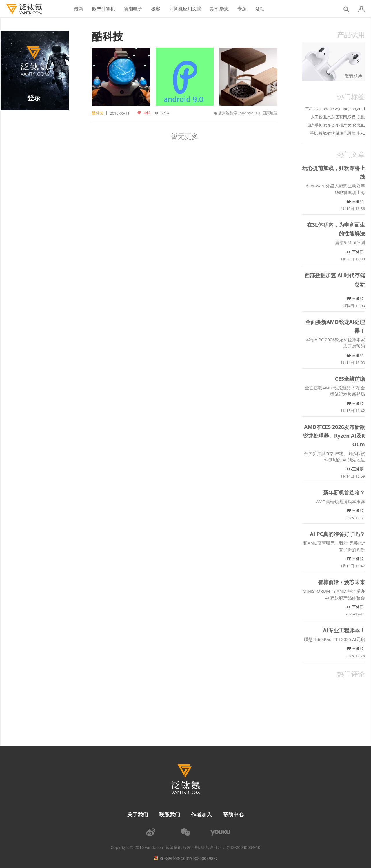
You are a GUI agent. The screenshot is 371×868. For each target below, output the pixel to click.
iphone (328, 109)
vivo (317, 109)
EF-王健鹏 (355, 201)
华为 (348, 125)
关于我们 (138, 814)
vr (337, 109)
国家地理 (270, 113)
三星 (309, 109)
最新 (79, 9)
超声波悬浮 (228, 113)
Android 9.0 (250, 113)
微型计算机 (103, 9)
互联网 (341, 117)
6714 (164, 113)
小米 (360, 133)
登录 (34, 98)
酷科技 (108, 37)
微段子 (341, 133)
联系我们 (170, 814)
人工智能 (319, 117)
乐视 (352, 117)
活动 (260, 9)
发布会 (329, 125)
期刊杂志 (219, 9)
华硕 (339, 125)
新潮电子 (133, 9)
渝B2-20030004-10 (243, 847)
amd (361, 109)
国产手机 (315, 125)
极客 (156, 9)
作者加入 (201, 814)
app (353, 109)
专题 (242, 9)
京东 (331, 117)
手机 (314, 133)
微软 (331, 133)
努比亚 (358, 125)
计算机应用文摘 (185, 9)
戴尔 (322, 133)
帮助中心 (233, 814)
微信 (352, 133)
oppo (344, 109)
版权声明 (191, 847)
